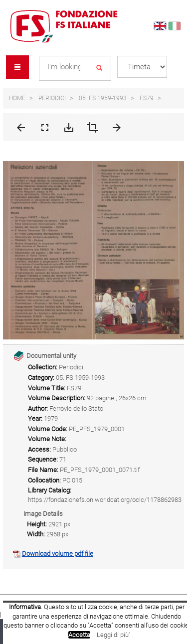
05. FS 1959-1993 (103, 98)
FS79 (147, 98)
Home (17, 98)
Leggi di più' (113, 635)
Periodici (52, 98)
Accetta (79, 635)
